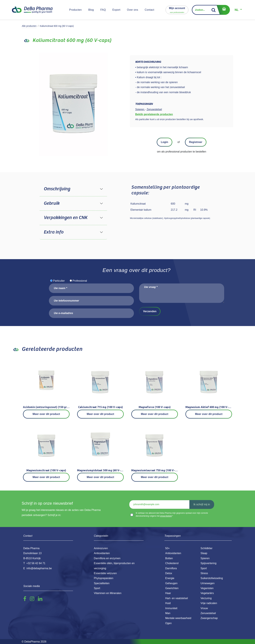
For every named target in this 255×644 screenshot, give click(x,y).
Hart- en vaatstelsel (177, 598)
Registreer (196, 142)
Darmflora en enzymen (107, 558)
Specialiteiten (102, 583)
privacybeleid (166, 516)
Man (168, 613)
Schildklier (207, 548)
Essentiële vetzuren (105, 573)
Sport (204, 568)
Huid (168, 603)
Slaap (204, 553)
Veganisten (207, 588)
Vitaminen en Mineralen (108, 593)
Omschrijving (57, 189)
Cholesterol (172, 563)
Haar (168, 593)
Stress (204, 573)
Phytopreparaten (104, 578)
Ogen (168, 623)
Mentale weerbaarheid (178, 618)
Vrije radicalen (209, 603)
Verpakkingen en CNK (65, 218)
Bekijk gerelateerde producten (154, 114)
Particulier (59, 281)
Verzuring (206, 598)
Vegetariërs (207, 593)
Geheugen (171, 583)
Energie (170, 578)
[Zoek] (214, 10)
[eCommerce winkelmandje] (223, 10)
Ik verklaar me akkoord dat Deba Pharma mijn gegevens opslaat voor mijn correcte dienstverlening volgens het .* (172, 515)
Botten (169, 558)
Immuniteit (171, 608)
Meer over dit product (46, 414)
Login (164, 142)
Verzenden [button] (150, 311)
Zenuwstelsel (208, 613)
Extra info (53, 232)
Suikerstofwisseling (212, 578)
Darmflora (171, 568)
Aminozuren (101, 548)
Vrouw (204, 608)
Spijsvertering (208, 563)
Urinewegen (207, 583)
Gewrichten (172, 588)
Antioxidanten (173, 553)
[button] (177, 10)
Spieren (205, 558)
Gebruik (52, 203)
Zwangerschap (209, 618)
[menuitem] (76, 10)
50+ (167, 548)
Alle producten (29, 26)
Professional (80, 281)
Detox (169, 573)
